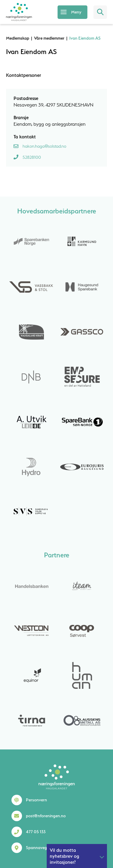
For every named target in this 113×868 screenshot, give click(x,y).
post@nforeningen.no (46, 816)
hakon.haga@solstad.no (44, 146)
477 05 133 (36, 832)
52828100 (32, 157)
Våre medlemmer (49, 38)
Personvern (36, 800)
